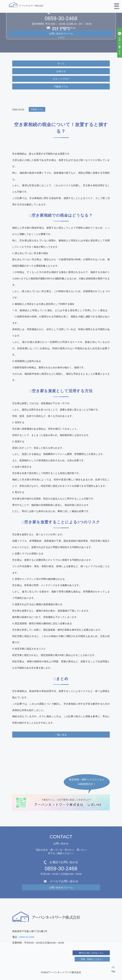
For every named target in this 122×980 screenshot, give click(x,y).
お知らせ (61, 71)
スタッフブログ (61, 79)
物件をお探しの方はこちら (91, 953)
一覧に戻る (61, 735)
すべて (61, 64)
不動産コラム (61, 87)
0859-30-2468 (61, 869)
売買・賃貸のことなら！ (92, 959)
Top (113, 971)
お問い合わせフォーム (61, 887)
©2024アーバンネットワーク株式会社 (61, 972)
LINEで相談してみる (120, 45)
